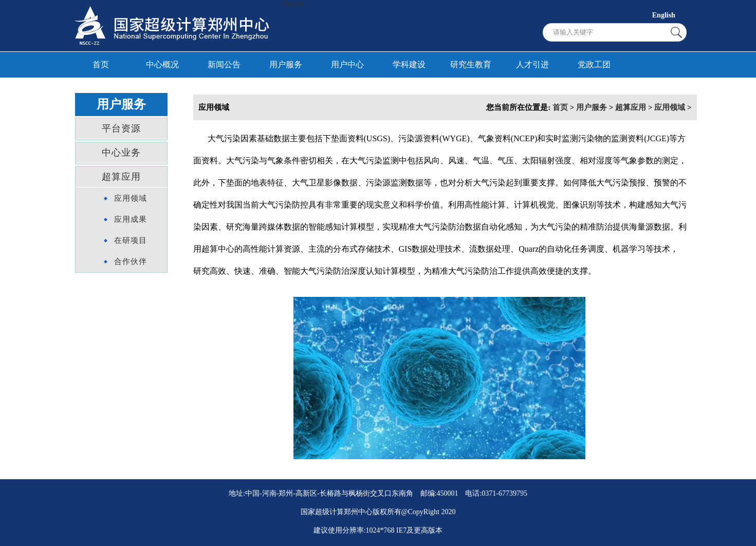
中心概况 (162, 64)
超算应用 (121, 177)
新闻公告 (224, 64)
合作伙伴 (131, 261)
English (294, 4)
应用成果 (131, 219)
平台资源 (121, 128)
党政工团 (594, 64)
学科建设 (409, 64)
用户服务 (286, 64)
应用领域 (131, 198)
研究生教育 (471, 64)
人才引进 (532, 64)
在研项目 (131, 240)
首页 (101, 64)
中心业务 (121, 153)
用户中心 (347, 64)
